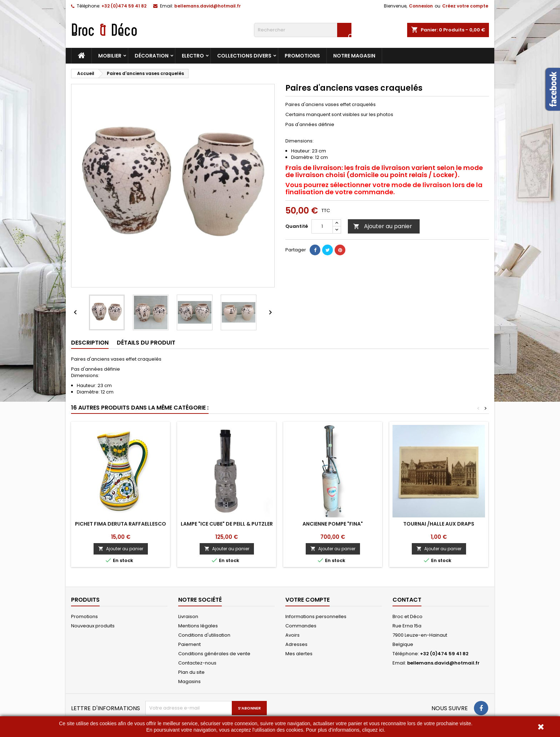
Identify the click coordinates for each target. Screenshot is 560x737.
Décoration (152, 56)
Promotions (302, 56)
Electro (193, 56)
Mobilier (110, 56)
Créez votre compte (465, 6)
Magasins (189, 681)
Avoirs (292, 635)
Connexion (421, 6)
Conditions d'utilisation (204, 635)
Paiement (189, 644)
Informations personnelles (316, 616)
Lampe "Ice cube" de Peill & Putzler (227, 524)
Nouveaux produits (93, 626)
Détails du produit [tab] (146, 343)
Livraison (188, 616)
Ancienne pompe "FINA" (333, 524)
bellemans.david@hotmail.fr (207, 6)
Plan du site (191, 672)
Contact (407, 600)
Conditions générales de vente (214, 654)
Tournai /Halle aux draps (439, 524)
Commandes (301, 626)
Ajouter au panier (383, 226)
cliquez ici (373, 730)
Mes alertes (299, 654)
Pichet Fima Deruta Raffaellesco (121, 524)
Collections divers (244, 56)
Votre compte (307, 600)
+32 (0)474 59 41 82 (124, 6)
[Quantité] (322, 226)
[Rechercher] (303, 30)
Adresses (296, 644)
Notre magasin (354, 56)
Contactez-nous (197, 663)
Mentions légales (198, 626)
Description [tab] (90, 343)
